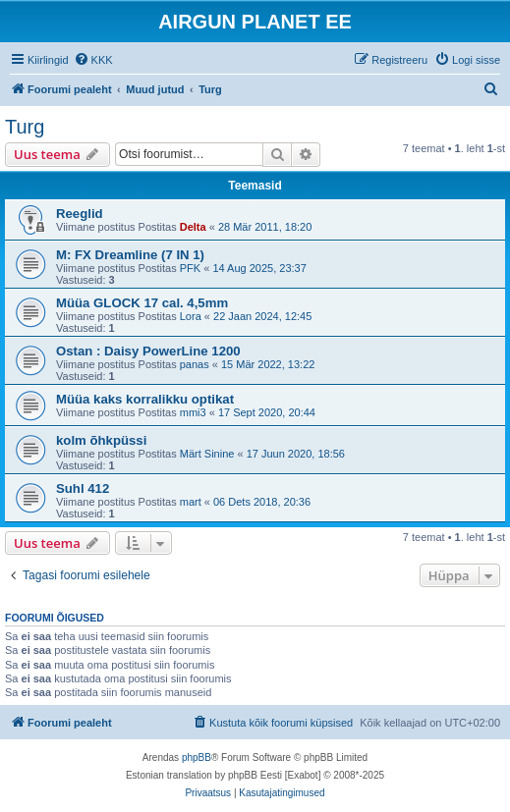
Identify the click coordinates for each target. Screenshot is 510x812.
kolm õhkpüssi (101, 440)
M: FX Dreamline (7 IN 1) (130, 255)
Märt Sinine (207, 454)
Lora (191, 316)
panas (195, 364)
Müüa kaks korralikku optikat (145, 399)
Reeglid (80, 214)
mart (191, 502)
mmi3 (193, 412)
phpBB (197, 758)
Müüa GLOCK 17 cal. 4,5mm (142, 303)
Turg (25, 127)
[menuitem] (93, 60)
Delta (193, 227)
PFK (190, 268)
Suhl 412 (83, 488)
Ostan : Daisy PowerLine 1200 (148, 351)
